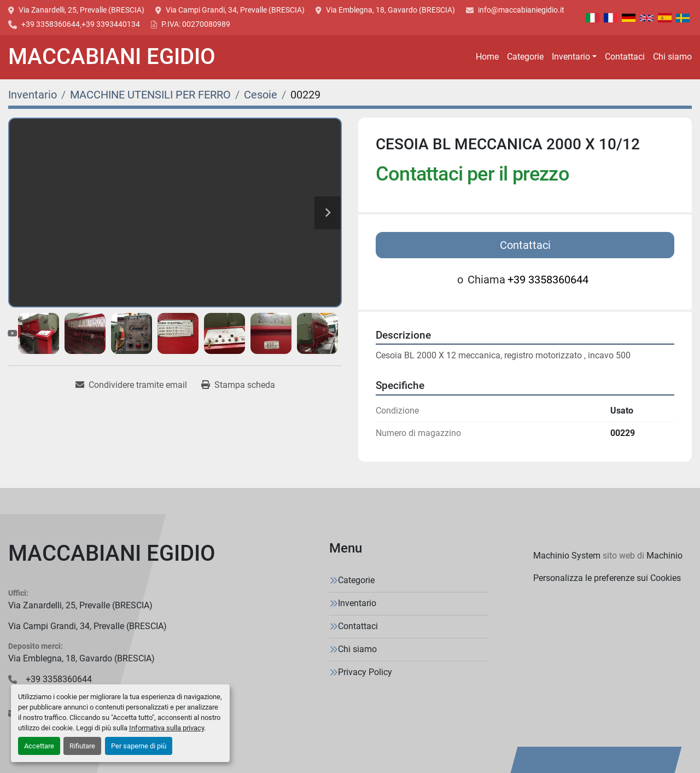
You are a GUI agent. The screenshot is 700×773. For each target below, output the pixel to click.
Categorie (525, 57)
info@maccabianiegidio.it (521, 10)
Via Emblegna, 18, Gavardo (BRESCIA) (390, 10)
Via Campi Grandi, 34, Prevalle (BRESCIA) (235, 10)
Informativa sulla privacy (167, 728)
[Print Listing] (238, 385)
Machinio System (567, 556)
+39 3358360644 (51, 24)
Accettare (39, 746)
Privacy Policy (365, 672)
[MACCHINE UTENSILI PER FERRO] (150, 95)
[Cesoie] (261, 95)
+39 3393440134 (111, 24)
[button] (574, 57)
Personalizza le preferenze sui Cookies (607, 578)
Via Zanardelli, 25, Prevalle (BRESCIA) (81, 10)
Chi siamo (672, 57)
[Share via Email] (131, 385)
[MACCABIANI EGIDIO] (112, 556)
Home (487, 57)
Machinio (664, 556)
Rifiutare (82, 746)
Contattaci (625, 57)
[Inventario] (33, 95)
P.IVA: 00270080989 (196, 24)
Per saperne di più (139, 746)
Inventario (571, 57)
